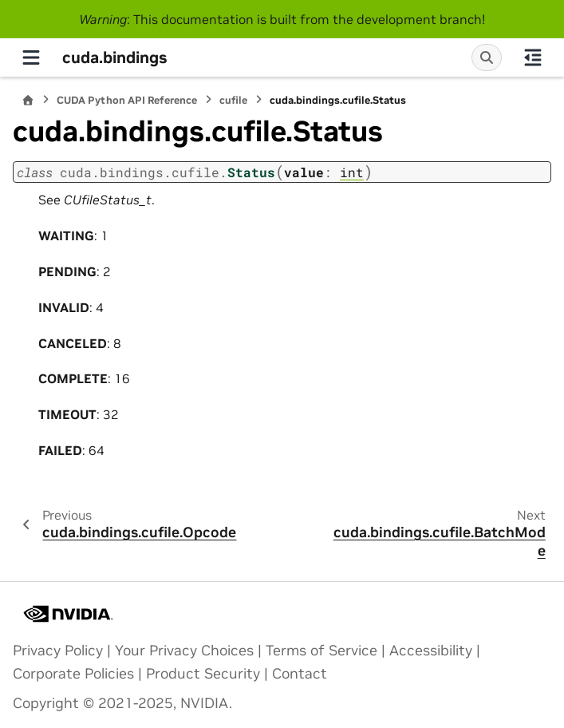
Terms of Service (321, 651)
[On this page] (533, 57)
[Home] (28, 100)
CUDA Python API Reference (127, 100)
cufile (233, 100)
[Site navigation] (31, 57)
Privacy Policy (58, 651)
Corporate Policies (73, 674)
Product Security (203, 674)
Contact (300, 674)
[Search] (487, 57)
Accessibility (431, 651)
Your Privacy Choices (184, 651)
